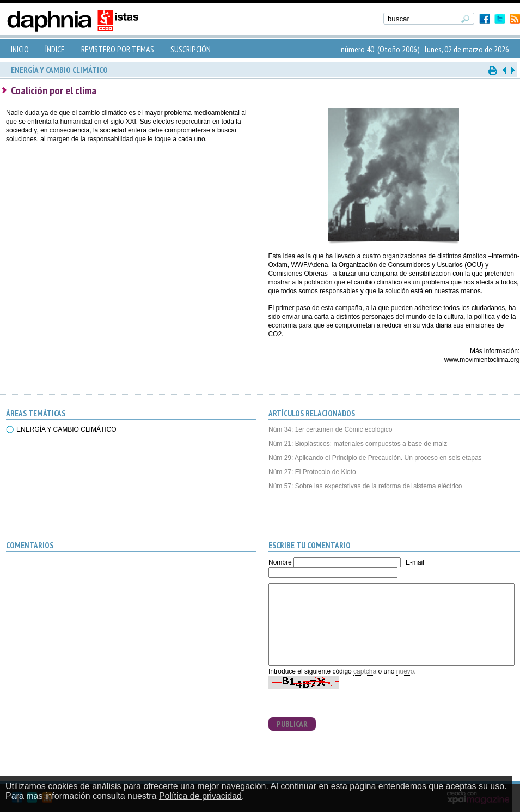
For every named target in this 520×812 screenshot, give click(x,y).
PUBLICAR (292, 724)
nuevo (405, 671)
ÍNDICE (55, 49)
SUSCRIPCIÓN (191, 49)
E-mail (415, 562)
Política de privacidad (200, 796)
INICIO (20, 49)
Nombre (280, 562)
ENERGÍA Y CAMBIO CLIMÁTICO (66, 429)
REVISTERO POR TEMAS (118, 49)
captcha (365, 671)
